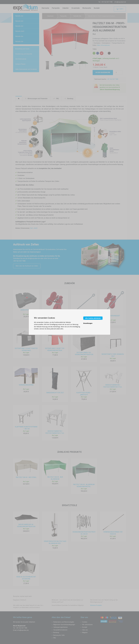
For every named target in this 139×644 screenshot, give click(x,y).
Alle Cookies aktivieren (93, 318)
